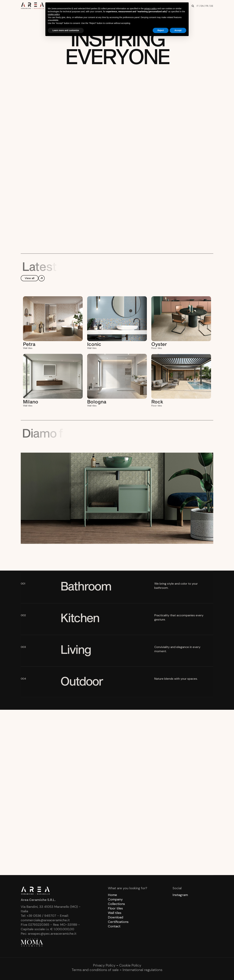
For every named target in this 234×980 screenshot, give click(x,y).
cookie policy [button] (54, 14)
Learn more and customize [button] (66, 30)
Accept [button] (178, 30)
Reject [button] (161, 30)
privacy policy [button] (150, 9)
